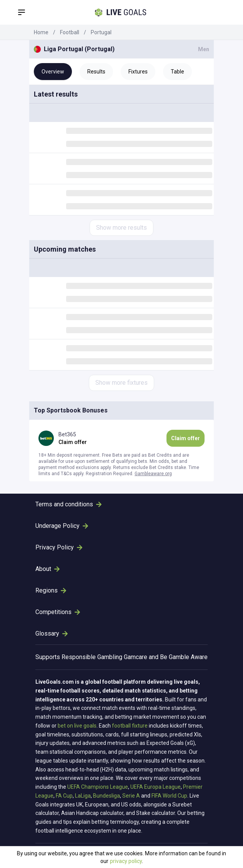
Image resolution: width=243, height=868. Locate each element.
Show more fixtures (121, 383)
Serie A (131, 796)
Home (41, 32)
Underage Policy (62, 526)
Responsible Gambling (92, 657)
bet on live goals (77, 726)
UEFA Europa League (156, 787)
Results (96, 72)
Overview (53, 72)
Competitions (58, 612)
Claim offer (186, 438)
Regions (51, 590)
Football (70, 32)
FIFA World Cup (169, 796)
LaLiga (83, 796)
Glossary (52, 633)
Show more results (121, 228)
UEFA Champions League (98, 787)
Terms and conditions (68, 504)
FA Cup (64, 796)
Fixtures (138, 72)
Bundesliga (107, 796)
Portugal (101, 32)
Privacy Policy (59, 547)
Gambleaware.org (153, 474)
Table (177, 72)
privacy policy (126, 861)
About (47, 569)
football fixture (130, 726)
